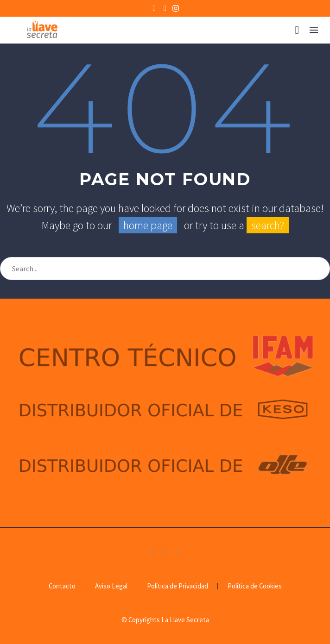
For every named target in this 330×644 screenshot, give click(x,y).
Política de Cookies (255, 586)
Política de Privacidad (178, 586)
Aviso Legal (111, 586)
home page (148, 225)
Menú (314, 30)
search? (268, 225)
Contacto (62, 586)
